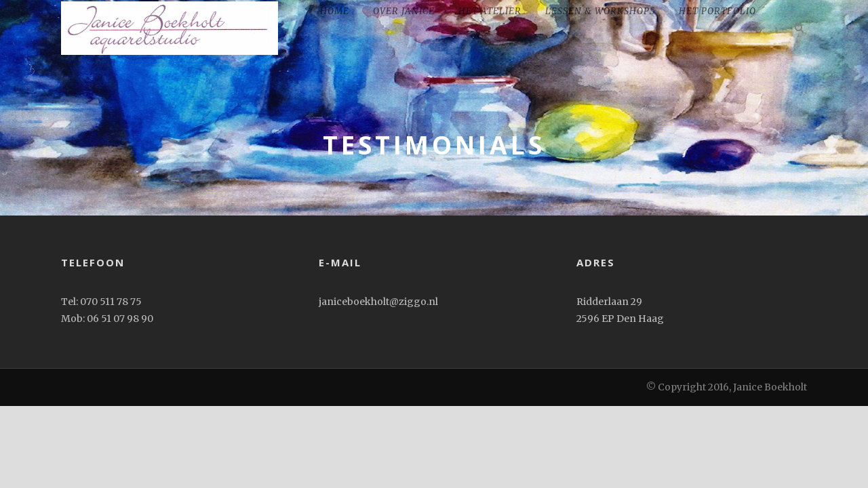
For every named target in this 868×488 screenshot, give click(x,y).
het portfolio (717, 11)
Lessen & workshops (600, 11)
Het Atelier (490, 11)
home (335, 11)
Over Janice (404, 11)
